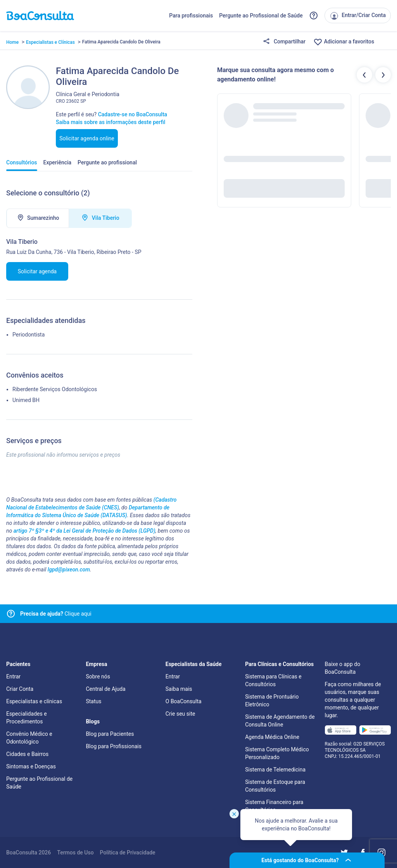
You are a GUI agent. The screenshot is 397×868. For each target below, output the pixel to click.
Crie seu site (180, 714)
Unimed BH (26, 400)
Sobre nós (98, 676)
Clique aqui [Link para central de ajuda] (56, 614)
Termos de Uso (75, 852)
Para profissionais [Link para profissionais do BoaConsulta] (191, 16)
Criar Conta (20, 689)
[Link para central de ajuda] (11, 614)
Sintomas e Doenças (31, 766)
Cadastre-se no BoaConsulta (133, 114)
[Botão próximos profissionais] (383, 75)
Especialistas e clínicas (34, 701)
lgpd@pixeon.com (69, 569)
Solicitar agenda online (87, 138)
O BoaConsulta (184, 701)
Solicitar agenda (37, 271)
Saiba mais (179, 689)
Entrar (13, 676)
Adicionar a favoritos (344, 42)
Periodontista (28, 335)
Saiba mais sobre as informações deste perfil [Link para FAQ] (110, 122)
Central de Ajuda (105, 689)
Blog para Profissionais (113, 746)
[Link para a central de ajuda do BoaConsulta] (314, 16)
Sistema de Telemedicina (275, 770)
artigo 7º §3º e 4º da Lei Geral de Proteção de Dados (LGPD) (85, 531)
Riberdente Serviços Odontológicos (55, 389)
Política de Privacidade (128, 852)
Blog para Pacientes (110, 734)
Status (93, 701)
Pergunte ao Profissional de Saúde (261, 16)
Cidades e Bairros (27, 754)
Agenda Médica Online (272, 737)
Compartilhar (284, 42)
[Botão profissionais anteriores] (364, 75)
